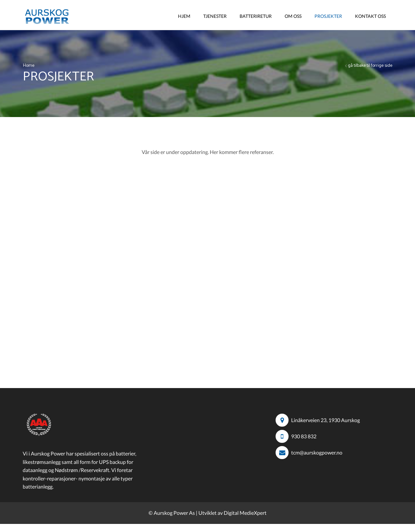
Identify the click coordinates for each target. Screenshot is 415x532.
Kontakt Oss (370, 16)
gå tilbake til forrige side (370, 66)
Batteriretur (256, 16)
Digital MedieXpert (245, 513)
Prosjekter (328, 16)
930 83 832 (304, 436)
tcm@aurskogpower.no (317, 452)
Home (29, 66)
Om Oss (293, 16)
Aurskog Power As (174, 513)
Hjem (184, 16)
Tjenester (215, 16)
